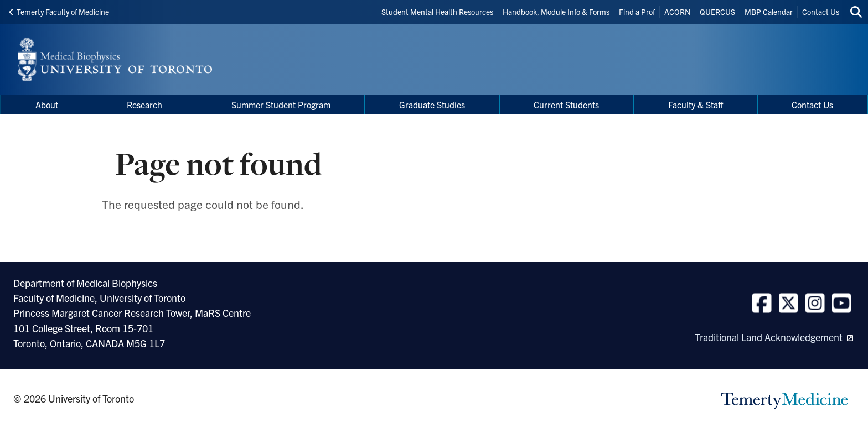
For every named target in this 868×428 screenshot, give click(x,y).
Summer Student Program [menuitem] (281, 105)
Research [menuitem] (144, 105)
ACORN (677, 12)
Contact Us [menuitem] (812, 105)
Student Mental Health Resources (437, 12)
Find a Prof (637, 12)
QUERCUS (717, 12)
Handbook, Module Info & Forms (556, 12)
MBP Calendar (769, 12)
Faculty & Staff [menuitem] (696, 105)
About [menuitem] (47, 105)
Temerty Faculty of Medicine (59, 12)
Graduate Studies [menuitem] (432, 105)
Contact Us (821, 12)
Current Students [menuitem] (566, 105)
